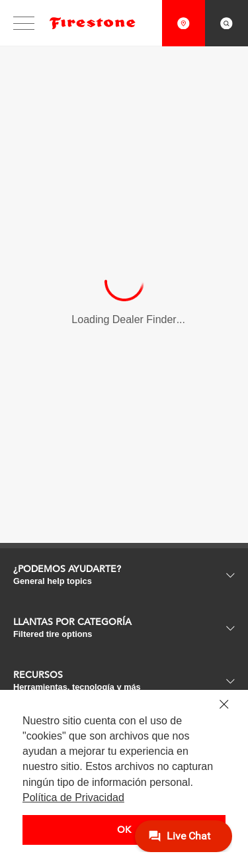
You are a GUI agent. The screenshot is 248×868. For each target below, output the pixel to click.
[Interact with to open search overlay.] (227, 23)
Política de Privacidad (73, 797)
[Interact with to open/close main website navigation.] (28, 24)
